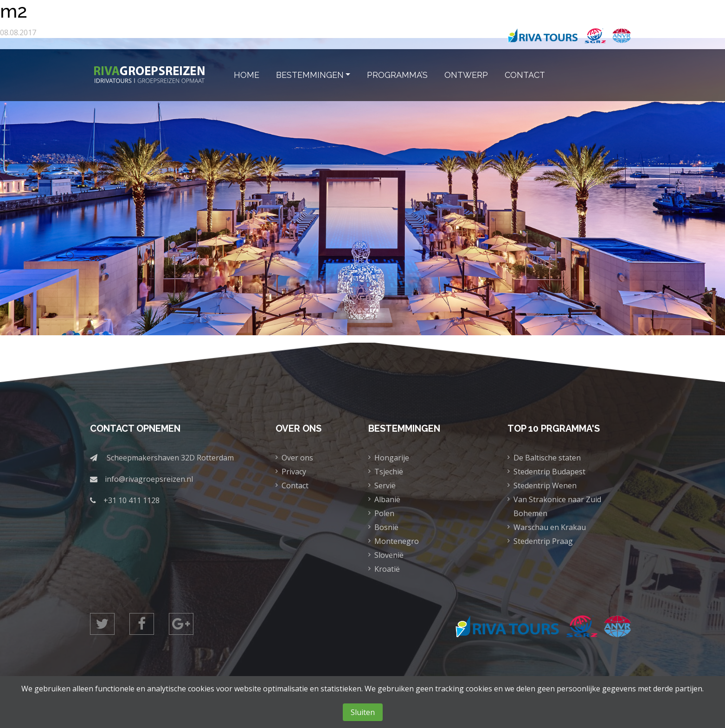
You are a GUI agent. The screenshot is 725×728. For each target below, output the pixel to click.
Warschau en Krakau (550, 527)
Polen (384, 513)
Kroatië (387, 569)
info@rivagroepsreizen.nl (149, 479)
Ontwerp (466, 75)
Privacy (294, 472)
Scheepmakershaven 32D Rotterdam (170, 458)
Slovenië (389, 555)
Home (247, 75)
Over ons (297, 458)
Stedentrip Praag (543, 541)
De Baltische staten (547, 458)
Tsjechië (389, 472)
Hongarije (392, 458)
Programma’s (397, 75)
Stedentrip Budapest (549, 472)
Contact (525, 75)
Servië (385, 485)
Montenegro (397, 541)
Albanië (387, 499)
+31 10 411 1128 (132, 500)
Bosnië (386, 527)
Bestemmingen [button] (310, 75)
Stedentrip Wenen (545, 485)
